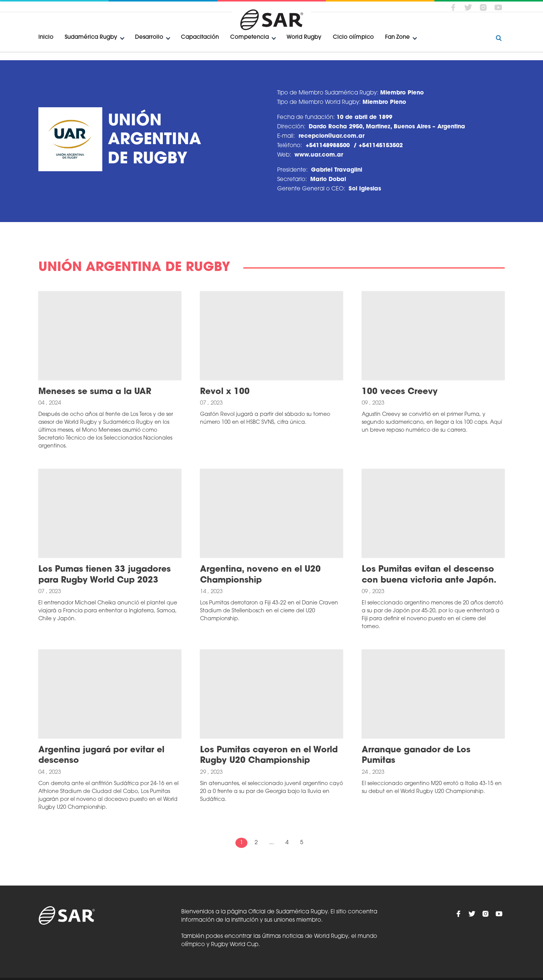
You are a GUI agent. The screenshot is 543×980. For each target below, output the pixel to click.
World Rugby (304, 37)
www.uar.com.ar (319, 155)
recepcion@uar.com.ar (331, 136)
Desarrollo (149, 37)
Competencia (250, 37)
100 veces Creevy (400, 392)
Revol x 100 (225, 392)
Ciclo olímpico (353, 37)
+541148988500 (328, 146)
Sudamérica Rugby (91, 37)
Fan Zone (397, 37)
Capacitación (200, 37)
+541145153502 (381, 146)
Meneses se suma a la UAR (95, 392)
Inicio (46, 37)
